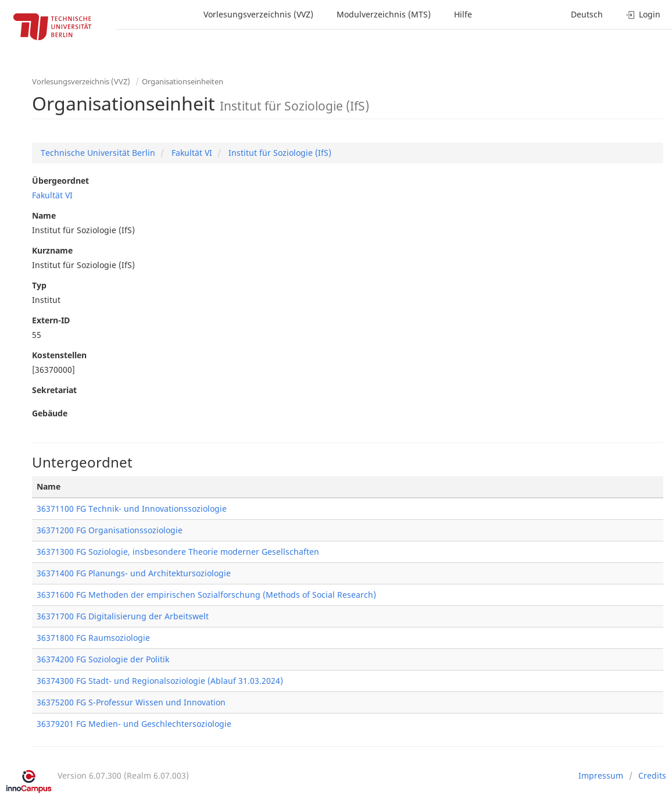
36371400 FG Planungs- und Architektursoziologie (134, 573)
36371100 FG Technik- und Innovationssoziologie (132, 509)
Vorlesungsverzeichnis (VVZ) (258, 14)
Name (44, 215)
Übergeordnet (60, 181)
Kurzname (52, 250)
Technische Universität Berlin (98, 153)
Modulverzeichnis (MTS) (384, 14)
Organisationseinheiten (183, 81)
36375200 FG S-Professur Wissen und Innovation (131, 702)
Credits (652, 775)
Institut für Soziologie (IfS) (279, 153)
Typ (39, 285)
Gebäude (50, 413)
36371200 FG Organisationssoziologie (110, 530)
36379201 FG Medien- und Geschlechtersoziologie (134, 724)
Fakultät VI (191, 153)
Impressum (601, 775)
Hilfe (463, 14)
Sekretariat (54, 390)
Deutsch (587, 14)
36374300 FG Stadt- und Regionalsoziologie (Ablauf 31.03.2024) (160, 681)
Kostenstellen (59, 355)
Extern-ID (51, 320)
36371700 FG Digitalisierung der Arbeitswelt (123, 616)
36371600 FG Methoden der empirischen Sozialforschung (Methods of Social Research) (206, 595)
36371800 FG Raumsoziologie (93, 638)
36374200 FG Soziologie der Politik (103, 659)
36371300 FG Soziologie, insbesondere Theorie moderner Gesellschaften (178, 552)
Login (643, 14)
